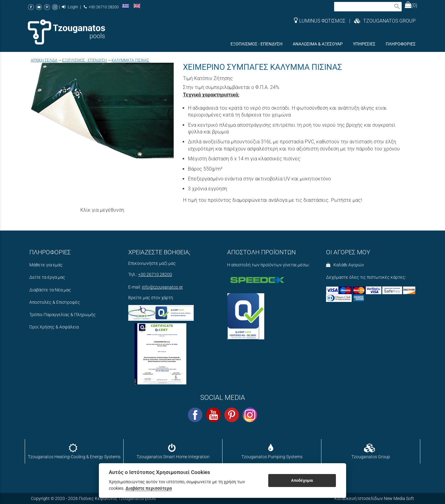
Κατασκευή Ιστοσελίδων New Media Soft (374, 498)
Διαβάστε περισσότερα (149, 488)
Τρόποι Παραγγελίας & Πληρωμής (63, 315)
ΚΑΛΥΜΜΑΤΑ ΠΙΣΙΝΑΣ (130, 60)
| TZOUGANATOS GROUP (381, 21)
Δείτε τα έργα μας (47, 277)
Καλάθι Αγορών (345, 265)
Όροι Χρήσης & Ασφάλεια (54, 327)
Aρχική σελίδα (44, 60)
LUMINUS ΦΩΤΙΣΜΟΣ (320, 21)
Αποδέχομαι (302, 480)
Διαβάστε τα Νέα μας (50, 290)
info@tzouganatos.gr (162, 287)
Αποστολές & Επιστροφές (55, 302)
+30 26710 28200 (101, 7)
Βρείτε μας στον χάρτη (151, 298)
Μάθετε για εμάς (46, 265)
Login (70, 7)
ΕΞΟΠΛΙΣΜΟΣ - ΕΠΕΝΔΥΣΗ (85, 60)
